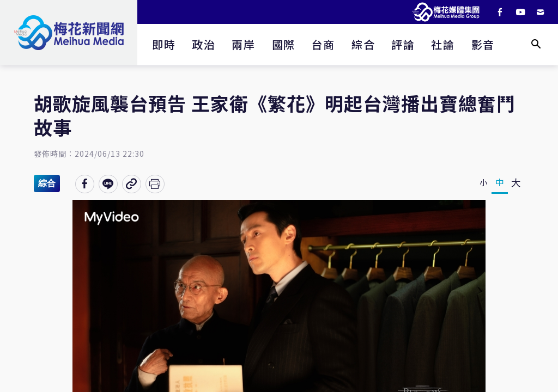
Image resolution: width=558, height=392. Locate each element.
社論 (443, 44)
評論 (403, 44)
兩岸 (243, 44)
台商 (323, 44)
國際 (284, 44)
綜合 (363, 44)
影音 (483, 44)
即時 (164, 44)
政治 (204, 44)
